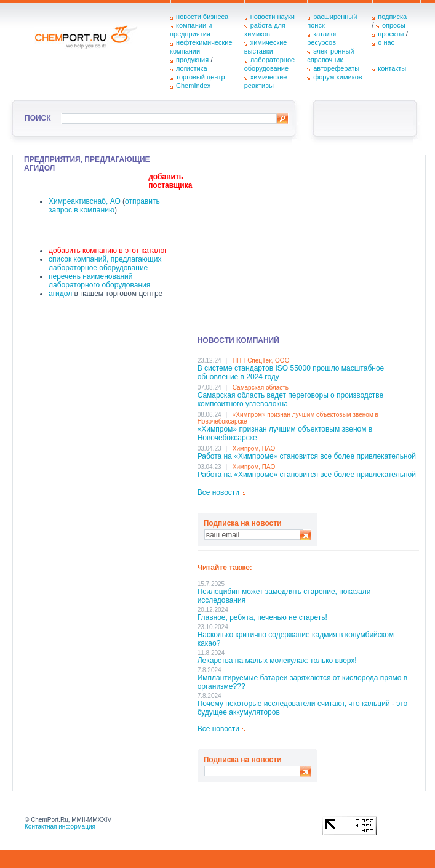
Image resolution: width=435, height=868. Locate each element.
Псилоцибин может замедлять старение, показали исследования (284, 596)
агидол (60, 294)
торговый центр (201, 77)
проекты (391, 34)
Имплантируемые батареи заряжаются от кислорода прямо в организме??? (302, 682)
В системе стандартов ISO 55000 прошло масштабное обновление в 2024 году (291, 372)
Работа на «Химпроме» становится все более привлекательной (307, 456)
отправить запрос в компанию (104, 206)
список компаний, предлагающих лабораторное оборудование (105, 263)
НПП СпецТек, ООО (261, 360)
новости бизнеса (202, 17)
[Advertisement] (308, 241)
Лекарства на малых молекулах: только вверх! (277, 661)
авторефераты (336, 68)
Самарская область (261, 388)
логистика (192, 68)
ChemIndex (193, 86)
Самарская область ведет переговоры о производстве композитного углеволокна (291, 400)
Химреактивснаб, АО (85, 201)
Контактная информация (60, 826)
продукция (192, 60)
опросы (394, 25)
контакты (392, 68)
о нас (386, 42)
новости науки (273, 17)
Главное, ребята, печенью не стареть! (262, 617)
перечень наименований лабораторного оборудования (99, 281)
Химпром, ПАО (254, 448)
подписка (392, 17)
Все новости (218, 492)
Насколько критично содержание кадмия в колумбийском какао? (296, 639)
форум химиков (337, 77)
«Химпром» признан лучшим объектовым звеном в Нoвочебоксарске (285, 433)
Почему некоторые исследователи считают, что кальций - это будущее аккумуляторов (303, 708)
